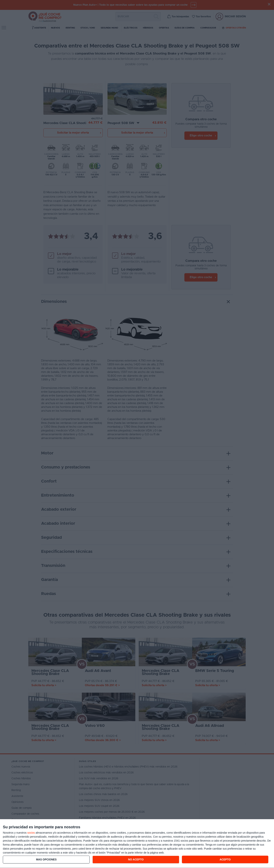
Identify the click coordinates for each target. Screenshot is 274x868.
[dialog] (137, 844)
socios (31, 833)
